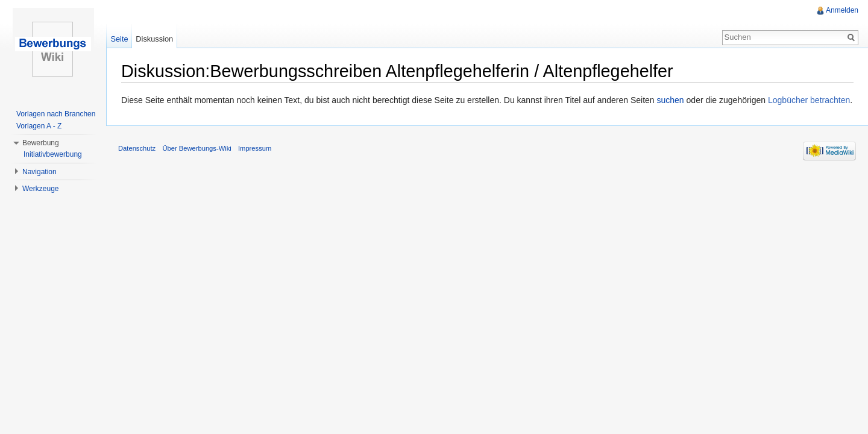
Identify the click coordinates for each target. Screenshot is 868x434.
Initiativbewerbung (53, 154)
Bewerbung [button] (41, 143)
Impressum (255, 148)
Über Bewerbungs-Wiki (197, 148)
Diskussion (154, 39)
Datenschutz (137, 148)
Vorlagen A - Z (39, 126)
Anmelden (842, 10)
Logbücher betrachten (809, 100)
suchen (671, 100)
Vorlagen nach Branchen (56, 114)
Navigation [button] (39, 172)
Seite (119, 39)
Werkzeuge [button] (40, 189)
